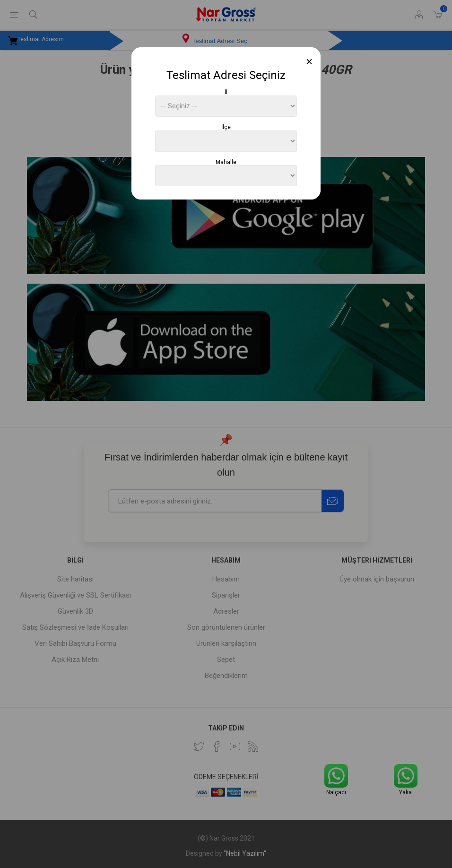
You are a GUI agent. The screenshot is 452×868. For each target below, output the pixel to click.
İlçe (226, 127)
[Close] (309, 62)
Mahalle (226, 162)
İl (226, 92)
